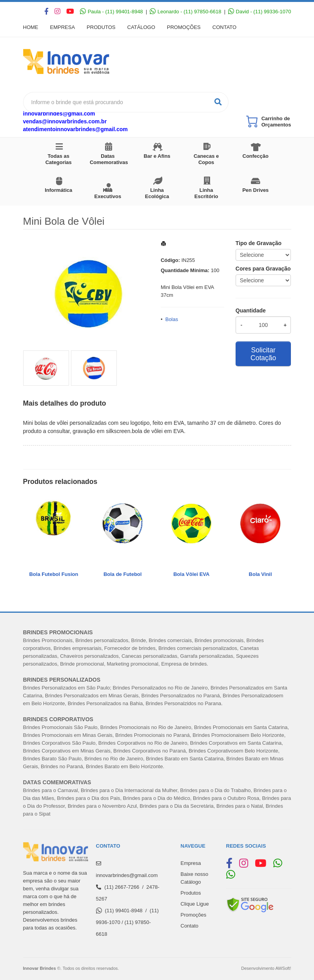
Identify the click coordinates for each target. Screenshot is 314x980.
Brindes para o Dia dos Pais (88, 798)
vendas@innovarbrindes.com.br (65, 121)
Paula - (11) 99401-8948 (111, 12)
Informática (58, 190)
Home (31, 27)
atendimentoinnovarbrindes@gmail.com (75, 129)
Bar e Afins (157, 156)
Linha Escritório (206, 193)
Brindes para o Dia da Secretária (177, 806)
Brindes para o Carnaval (51, 790)
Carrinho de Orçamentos (276, 122)
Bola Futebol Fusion (54, 574)
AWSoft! (283, 968)
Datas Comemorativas (109, 159)
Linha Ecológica (157, 193)
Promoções (184, 27)
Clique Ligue (195, 904)
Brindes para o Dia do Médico (157, 798)
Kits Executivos (108, 193)
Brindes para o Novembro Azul (102, 806)
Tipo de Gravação (259, 243)
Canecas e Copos (206, 159)
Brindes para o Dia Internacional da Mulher (129, 790)
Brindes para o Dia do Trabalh (214, 790)
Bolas (172, 319)
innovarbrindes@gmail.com (59, 114)
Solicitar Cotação (263, 354)
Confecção (256, 156)
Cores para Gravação (263, 269)
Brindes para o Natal (240, 806)
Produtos (101, 27)
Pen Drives (255, 190)
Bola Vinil (260, 574)
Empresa (63, 27)
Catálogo (141, 27)
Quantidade (251, 310)
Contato (224, 27)
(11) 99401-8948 (123, 911)
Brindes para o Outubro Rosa (226, 798)
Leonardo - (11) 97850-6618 (185, 12)
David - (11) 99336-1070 (260, 12)
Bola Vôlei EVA (191, 574)
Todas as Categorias (59, 159)
